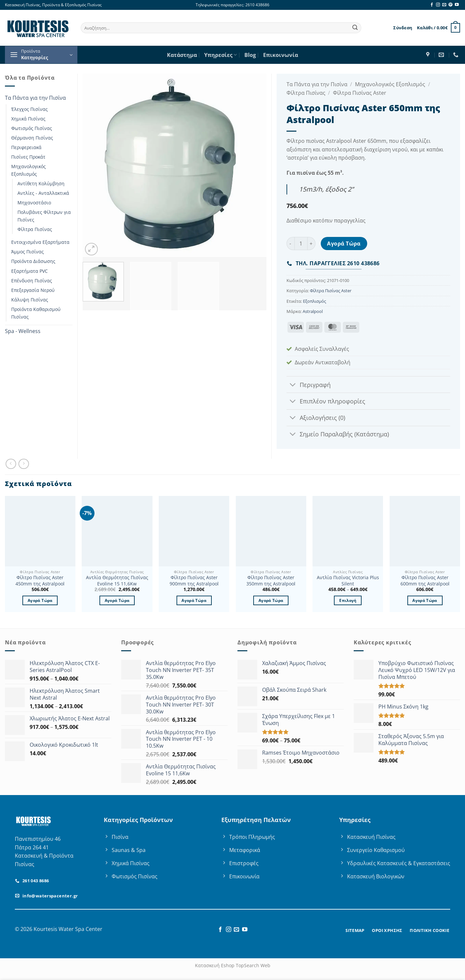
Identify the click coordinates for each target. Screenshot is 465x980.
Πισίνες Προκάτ (28, 157)
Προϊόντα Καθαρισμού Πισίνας (36, 313)
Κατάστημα (182, 55)
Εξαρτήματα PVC (29, 271)
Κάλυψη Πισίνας (30, 300)
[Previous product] (24, 464)
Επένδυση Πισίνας (32, 281)
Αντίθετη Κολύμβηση (41, 183)
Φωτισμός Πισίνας (32, 128)
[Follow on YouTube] (457, 5)
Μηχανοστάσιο (34, 203)
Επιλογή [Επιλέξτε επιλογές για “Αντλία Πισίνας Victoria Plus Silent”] (348, 600)
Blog (250, 55)
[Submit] (355, 28)
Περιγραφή (309, 385)
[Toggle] (293, 385)
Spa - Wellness (23, 331)
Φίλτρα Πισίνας (35, 229)
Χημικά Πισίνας (28, 119)
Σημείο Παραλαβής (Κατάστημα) (338, 435)
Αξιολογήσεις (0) (316, 418)
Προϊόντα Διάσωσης (33, 261)
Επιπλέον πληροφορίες (326, 402)
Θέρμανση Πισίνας (32, 138)
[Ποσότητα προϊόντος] (301, 244)
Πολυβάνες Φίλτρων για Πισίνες (44, 216)
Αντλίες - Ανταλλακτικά (43, 193)
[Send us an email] (444, 5)
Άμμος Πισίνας (27, 252)
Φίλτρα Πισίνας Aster (360, 93)
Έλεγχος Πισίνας (29, 109)
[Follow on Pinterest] (451, 5)
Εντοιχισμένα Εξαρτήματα (40, 242)
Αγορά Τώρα (344, 244)
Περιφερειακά (26, 147)
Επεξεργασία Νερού (33, 290)
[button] (403, 28)
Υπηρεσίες (220, 55)
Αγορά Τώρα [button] (40, 600)
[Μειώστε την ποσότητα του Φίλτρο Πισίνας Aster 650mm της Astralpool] (290, 244)
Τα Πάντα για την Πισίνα (35, 98)
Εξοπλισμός (315, 301)
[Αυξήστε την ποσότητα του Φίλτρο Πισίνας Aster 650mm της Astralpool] (312, 244)
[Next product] (11, 464)
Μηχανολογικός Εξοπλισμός (28, 170)
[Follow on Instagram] (438, 5)
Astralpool (313, 311)
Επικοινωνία (281, 55)
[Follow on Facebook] (432, 5)
